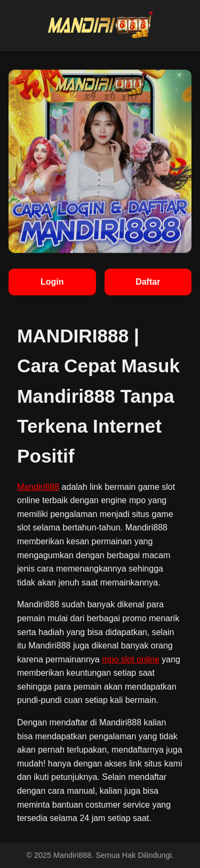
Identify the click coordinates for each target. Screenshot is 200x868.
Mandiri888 (38, 487)
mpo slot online (131, 659)
